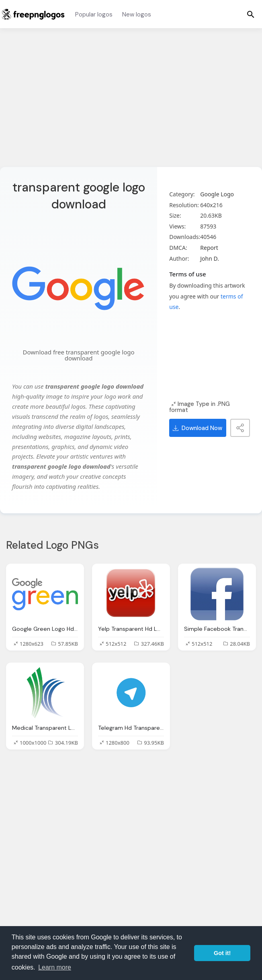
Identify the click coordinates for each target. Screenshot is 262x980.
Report (209, 248)
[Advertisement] (131, 103)
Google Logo (217, 194)
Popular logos (94, 14)
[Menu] (251, 14)
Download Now (198, 428)
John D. (210, 258)
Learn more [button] (55, 967)
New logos (137, 14)
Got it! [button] (222, 953)
